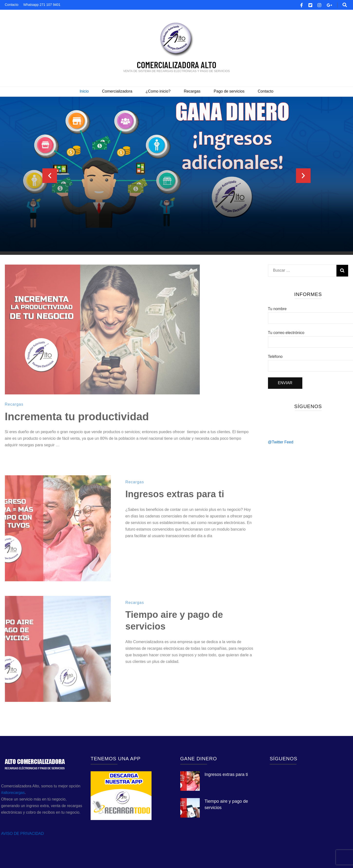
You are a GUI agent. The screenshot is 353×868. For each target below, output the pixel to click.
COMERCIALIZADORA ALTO (176, 65)
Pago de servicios (229, 91)
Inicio (84, 91)
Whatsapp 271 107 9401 (42, 5)
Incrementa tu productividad (77, 416)
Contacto (12, 5)
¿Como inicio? (158, 91)
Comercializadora (117, 91)
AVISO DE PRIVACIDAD (23, 834)
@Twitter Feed (281, 442)
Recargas (192, 91)
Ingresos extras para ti (175, 494)
